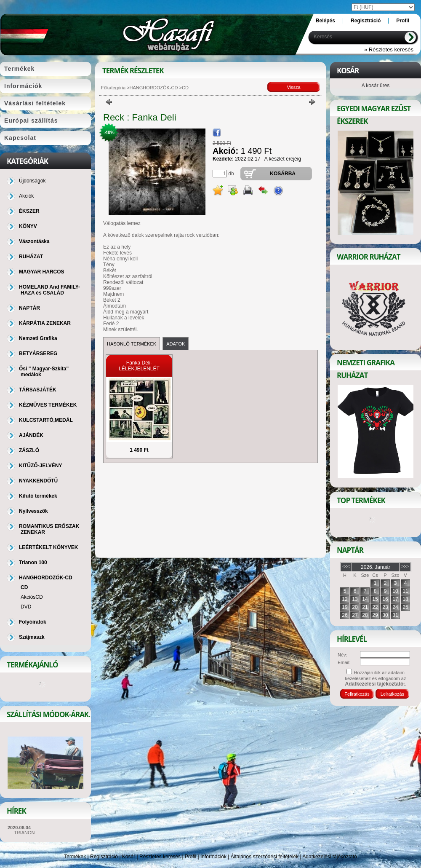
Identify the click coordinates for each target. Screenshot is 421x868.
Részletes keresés (160, 857)
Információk (213, 857)
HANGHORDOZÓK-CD (154, 88)
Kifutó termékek (38, 496)
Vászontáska (34, 241)
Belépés (325, 21)
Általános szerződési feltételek (265, 857)
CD (24, 587)
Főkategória (113, 88)
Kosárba (283, 174)
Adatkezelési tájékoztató (329, 857)
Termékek (75, 857)
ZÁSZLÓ (29, 450)
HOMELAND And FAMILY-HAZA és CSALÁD (49, 290)
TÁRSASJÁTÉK (38, 390)
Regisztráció (104, 857)
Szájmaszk (32, 637)
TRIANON (24, 833)
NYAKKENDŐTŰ (38, 481)
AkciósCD (32, 597)
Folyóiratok (33, 622)
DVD (26, 607)
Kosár (129, 857)
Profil (191, 857)
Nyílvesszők (33, 511)
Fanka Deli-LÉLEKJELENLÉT (139, 366)
